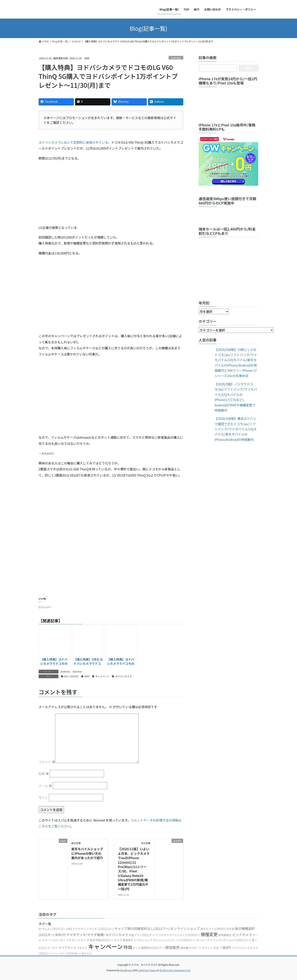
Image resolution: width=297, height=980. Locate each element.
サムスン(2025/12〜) (54, 929)
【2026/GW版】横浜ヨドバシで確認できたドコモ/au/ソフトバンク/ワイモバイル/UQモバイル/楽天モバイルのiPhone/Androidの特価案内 (236, 429)
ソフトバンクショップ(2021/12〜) (231, 940)
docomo (77, 671)
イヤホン (72, 940)
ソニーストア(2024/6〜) (66, 954)
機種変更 (209, 934)
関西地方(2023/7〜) (153, 948)
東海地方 (128, 940)
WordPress (126, 970)
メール (45, 786)
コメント (47, 762)
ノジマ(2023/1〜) (185, 940)
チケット (207, 948)
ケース (136, 948)
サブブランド (67, 948)
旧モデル (86, 954)
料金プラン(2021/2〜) (142, 935)
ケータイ (52, 948)
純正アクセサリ (77, 929)
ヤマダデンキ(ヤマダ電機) (85, 935)
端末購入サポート (191, 948)
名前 (44, 774)
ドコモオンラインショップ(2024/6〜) (178, 935)
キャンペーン (102, 676)
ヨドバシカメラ (123, 676)
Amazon (48, 453)
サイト (43, 798)
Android (176, 58)
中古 (216, 948)
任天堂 (230, 929)
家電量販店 (225, 935)
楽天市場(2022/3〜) (101, 940)
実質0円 (60, 935)
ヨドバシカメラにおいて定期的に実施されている (73, 142)
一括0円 (225, 948)
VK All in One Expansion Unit (175, 970)
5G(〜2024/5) (71, 676)
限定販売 (172, 947)
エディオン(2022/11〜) (100, 929)
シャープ (83, 940)
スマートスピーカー (54, 940)
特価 (128, 947)
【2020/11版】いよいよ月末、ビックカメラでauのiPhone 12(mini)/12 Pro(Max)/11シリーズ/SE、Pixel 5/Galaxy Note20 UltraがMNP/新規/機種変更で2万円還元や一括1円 (134, 869)
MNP (87, 676)
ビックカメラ (242, 935)
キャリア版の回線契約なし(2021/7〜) (142, 928)
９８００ (82, 948)
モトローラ (203, 940)
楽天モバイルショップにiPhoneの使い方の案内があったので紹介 (87, 853)
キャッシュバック (164, 940)
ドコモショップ (143, 940)
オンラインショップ (185, 928)
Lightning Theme (147, 970)
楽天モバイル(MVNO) (213, 929)
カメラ (118, 940)
